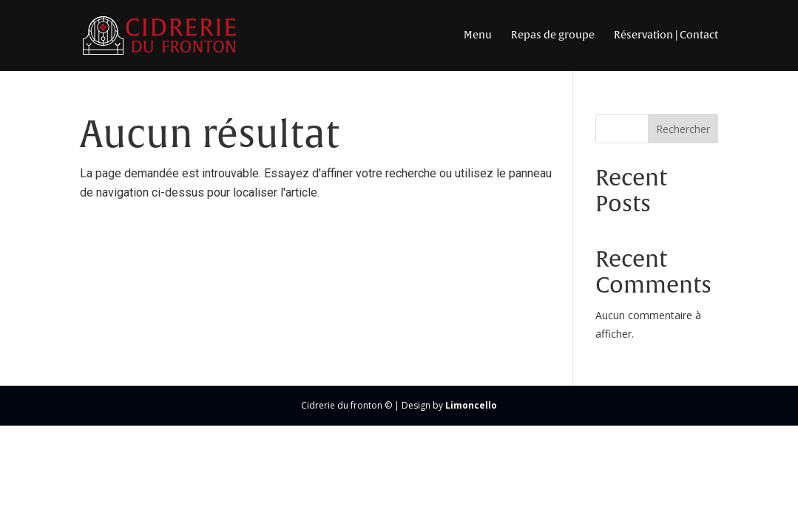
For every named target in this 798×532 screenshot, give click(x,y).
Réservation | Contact (666, 35)
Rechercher (683, 129)
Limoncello (471, 405)
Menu (478, 35)
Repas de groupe (553, 35)
